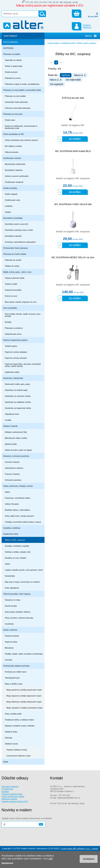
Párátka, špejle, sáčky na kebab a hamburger (24, 654)
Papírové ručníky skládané (16, 352)
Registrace (87, 27)
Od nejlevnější (73, 80)
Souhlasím (89, 859)
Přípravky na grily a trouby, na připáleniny (22, 84)
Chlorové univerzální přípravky (18, 108)
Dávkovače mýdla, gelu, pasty (17, 384)
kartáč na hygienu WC (73, 125)
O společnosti (7, 789)
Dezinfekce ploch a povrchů (16, 224)
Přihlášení (87, 25)
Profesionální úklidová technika (16, 666)
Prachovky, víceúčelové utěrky (17, 498)
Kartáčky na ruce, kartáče (16, 558)
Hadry (7, 492)
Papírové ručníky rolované (16, 358)
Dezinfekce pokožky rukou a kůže (19, 230)
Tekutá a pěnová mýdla (15, 278)
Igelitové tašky (11, 444)
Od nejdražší (57, 84)
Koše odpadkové (12, 588)
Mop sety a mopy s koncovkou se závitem (22, 582)
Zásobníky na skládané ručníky (18, 402)
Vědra (7, 564)
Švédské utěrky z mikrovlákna (17, 510)
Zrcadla (8, 420)
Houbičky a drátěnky (12, 528)
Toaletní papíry (11, 346)
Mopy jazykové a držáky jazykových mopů (24, 690)
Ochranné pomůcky (13, 480)
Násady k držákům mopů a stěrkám (20, 726)
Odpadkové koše (12, 414)
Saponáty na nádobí (13, 60)
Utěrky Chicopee (12, 504)
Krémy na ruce (11, 296)
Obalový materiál (10, 426)
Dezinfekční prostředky (13, 218)
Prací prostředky (10, 308)
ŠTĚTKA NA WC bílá (73, 98)
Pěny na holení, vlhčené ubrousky (19, 618)
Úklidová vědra (11, 732)
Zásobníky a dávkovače (13, 378)
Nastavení (7, 863)
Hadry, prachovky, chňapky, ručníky (18, 486)
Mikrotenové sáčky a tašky (16, 438)
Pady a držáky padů (13, 714)
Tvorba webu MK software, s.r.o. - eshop (79, 848)
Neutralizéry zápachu (14, 170)
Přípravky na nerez (13, 78)
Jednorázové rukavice (14, 468)
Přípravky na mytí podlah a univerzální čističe (22, 90)
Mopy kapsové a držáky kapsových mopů (24, 696)
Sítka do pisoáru (12, 152)
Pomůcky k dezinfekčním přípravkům (20, 242)
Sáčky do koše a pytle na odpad (18, 450)
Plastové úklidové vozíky (17, 750)
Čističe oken (10, 120)
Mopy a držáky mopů (14, 684)
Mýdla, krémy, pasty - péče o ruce (17, 272)
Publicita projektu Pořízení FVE (15, 801)
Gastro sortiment (10, 630)
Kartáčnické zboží (11, 534)
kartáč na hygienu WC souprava (73, 178)
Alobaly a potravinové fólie (16, 432)
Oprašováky (10, 576)
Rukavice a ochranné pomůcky (16, 456)
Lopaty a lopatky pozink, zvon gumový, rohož (24, 570)
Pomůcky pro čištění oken (16, 672)
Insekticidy (9, 624)
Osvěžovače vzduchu (12, 158)
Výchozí (66, 75)
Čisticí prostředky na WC (14, 134)
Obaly (6, 762)
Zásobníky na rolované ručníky (18, 396)
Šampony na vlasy (13, 600)
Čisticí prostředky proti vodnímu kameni (21, 140)
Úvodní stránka (53, 43)
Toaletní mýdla (11, 284)
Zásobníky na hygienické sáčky (18, 408)
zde (50, 859)
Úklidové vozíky (11, 744)
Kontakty (5, 791)
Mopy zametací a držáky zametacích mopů (24, 708)
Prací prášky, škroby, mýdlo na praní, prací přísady (23, 315)
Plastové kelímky (12, 636)
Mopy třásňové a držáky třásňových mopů (24, 702)
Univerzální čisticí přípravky (16, 102)
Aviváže (8, 322)
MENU (88, 36)
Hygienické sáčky (12, 372)
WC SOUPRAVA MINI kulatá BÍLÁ (73, 151)
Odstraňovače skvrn (13, 334)
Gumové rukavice (12, 462)
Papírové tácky (11, 642)
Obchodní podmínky (10, 786)
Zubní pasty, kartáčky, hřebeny (18, 612)
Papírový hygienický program (15, 340)
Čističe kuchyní (11, 72)
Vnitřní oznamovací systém (13, 796)
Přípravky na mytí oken (13, 114)
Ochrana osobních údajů (12, 794)
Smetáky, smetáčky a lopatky (17, 546)
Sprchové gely (11, 606)
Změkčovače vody (12, 200)
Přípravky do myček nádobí (15, 254)
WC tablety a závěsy (13, 146)
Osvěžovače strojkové (14, 182)
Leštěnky (9, 206)
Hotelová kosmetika (13, 290)
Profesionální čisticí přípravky (15, 248)
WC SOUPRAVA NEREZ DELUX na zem (73, 257)
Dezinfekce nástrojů (13, 236)
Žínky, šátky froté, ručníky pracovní (19, 516)
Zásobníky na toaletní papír (16, 390)
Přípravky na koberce (14, 328)
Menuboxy (9, 648)
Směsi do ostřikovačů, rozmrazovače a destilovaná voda (21, 127)
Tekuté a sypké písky (14, 66)
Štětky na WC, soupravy (15, 540)
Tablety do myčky (12, 266)
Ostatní (8, 212)
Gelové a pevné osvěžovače (17, 176)
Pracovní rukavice (12, 474)
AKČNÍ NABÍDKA (11, 42)
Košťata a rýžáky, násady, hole (18, 552)
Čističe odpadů (11, 194)
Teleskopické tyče (12, 678)
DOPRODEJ (8, 48)
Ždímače (9, 738)
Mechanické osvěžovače (15, 164)
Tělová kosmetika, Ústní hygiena (17, 594)
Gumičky (9, 660)
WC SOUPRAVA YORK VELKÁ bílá (73, 204)
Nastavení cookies (9, 799)
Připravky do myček (13, 260)
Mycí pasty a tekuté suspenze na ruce (21, 302)
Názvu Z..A (56, 80)
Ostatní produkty (10, 188)
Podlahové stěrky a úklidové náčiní (19, 720)
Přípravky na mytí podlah (15, 96)
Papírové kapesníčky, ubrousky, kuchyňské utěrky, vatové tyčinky (23, 365)
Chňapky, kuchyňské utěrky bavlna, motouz (23, 522)
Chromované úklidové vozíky (19, 756)
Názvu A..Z (80, 75)
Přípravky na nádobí (12, 54)
